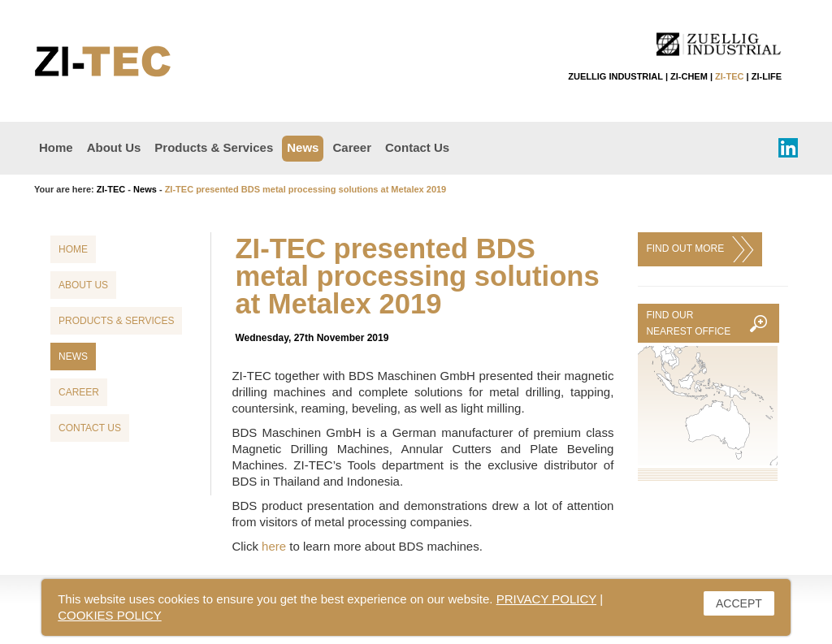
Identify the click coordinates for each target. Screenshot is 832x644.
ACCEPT (739, 603)
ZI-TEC (729, 76)
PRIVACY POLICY (546, 599)
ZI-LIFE (767, 76)
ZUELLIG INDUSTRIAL (615, 76)
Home (56, 147)
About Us (114, 147)
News (303, 147)
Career (352, 147)
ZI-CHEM (689, 76)
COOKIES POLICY (110, 615)
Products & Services (214, 147)
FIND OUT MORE (700, 249)
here (274, 546)
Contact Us (417, 147)
